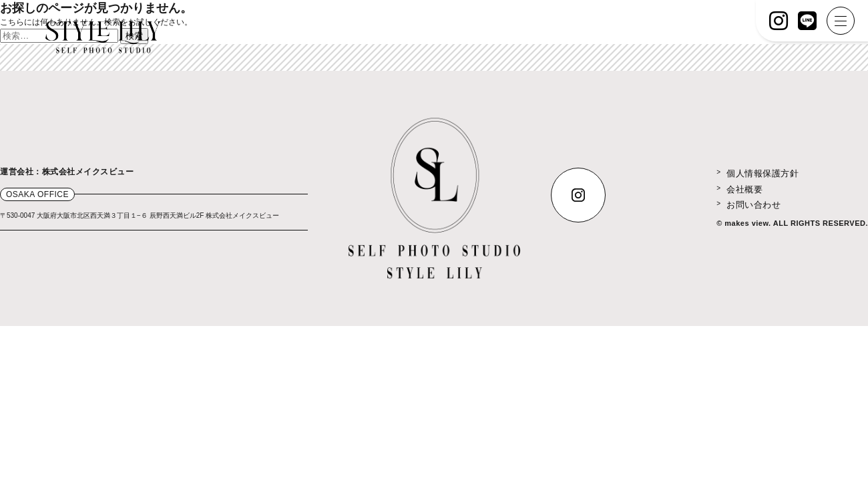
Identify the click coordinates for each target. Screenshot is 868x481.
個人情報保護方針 (763, 173)
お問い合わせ (753, 205)
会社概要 (744, 189)
